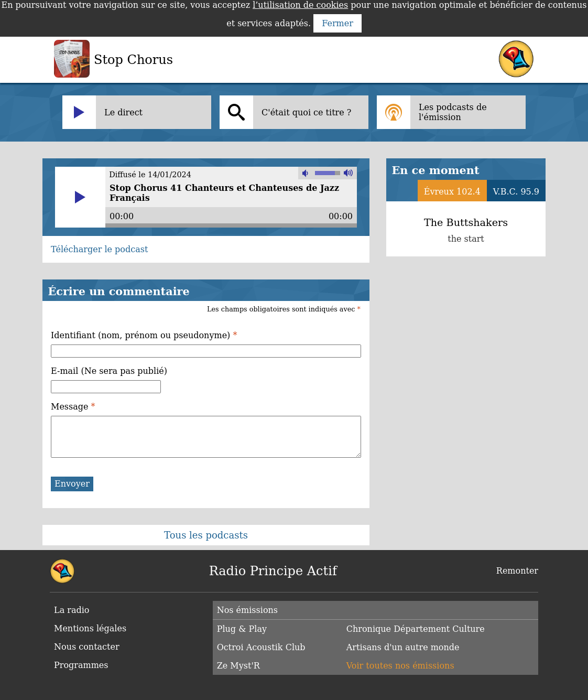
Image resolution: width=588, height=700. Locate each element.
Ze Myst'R (238, 666)
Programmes (81, 665)
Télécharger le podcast (99, 249)
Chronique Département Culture (416, 629)
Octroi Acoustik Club (261, 647)
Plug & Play (242, 629)
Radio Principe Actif (273, 571)
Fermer (337, 23)
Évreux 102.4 (452, 192)
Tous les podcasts (206, 535)
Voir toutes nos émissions (400, 666)
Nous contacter (87, 647)
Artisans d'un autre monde (403, 647)
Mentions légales (90, 628)
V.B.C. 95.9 (516, 192)
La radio (72, 610)
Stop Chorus (133, 60)
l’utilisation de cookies (300, 5)
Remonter (517, 571)
